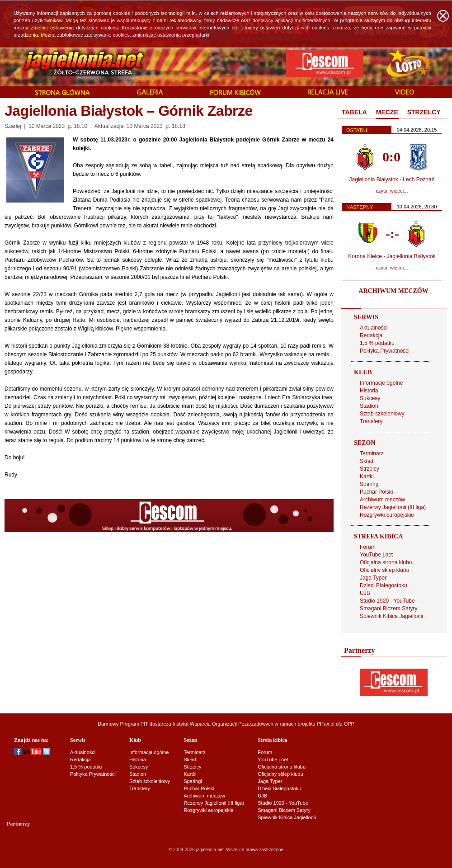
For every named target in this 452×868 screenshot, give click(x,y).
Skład (367, 461)
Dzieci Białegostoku (384, 585)
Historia (369, 391)
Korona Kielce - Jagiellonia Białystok (392, 256)
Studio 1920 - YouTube (387, 601)
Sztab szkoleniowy (382, 414)
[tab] (354, 113)
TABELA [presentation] (354, 112)
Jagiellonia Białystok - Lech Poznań (392, 179)
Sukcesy (370, 398)
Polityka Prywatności (385, 351)
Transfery (371, 421)
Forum (368, 547)
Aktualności (374, 328)
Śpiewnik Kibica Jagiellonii (391, 616)
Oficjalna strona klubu (386, 562)
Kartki (367, 476)
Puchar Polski (376, 492)
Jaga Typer (373, 578)
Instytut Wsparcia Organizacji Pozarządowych (223, 724)
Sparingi (370, 484)
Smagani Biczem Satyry (388, 609)
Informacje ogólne (381, 383)
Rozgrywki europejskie (387, 515)
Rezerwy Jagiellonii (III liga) (393, 507)
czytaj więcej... (392, 191)
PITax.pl (326, 724)
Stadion (369, 406)
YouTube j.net (376, 555)
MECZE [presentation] (387, 112)
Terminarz (372, 453)
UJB (365, 593)
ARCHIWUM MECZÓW (393, 291)
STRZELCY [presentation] (424, 112)
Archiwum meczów (382, 500)
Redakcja (371, 335)
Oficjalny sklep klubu (384, 570)
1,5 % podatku (377, 343)
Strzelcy (370, 469)
